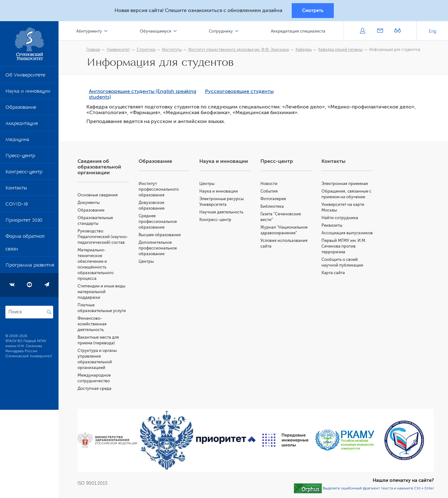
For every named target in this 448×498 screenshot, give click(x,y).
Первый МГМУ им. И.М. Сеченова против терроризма (344, 246)
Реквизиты (332, 225)
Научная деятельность (221, 212)
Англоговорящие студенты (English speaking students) (143, 94)
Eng (432, 31)
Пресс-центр (20, 157)
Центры (146, 261)
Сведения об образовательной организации (99, 167)
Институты (172, 50)
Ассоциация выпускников (347, 233)
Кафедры (304, 50)
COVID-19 (17, 205)
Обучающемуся (156, 31)
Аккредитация (22, 125)
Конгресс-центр (24, 173)
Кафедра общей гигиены (340, 50)
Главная (93, 50)
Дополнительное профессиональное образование (158, 248)
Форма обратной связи (25, 244)
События (269, 191)
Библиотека (272, 206)
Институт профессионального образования (159, 189)
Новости (269, 184)
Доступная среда (94, 388)
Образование (21, 108)
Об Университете (25, 76)
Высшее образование (160, 235)
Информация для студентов (395, 50)
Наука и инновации (28, 92)
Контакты (16, 189)
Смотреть (313, 10)
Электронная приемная (345, 184)
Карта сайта (333, 273)
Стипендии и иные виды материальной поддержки (101, 292)
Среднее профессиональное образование (158, 221)
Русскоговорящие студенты (239, 91)
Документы (89, 203)
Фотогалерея (273, 199)
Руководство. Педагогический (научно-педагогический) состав (103, 237)
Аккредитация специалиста (298, 31)
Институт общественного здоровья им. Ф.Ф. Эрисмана (239, 50)
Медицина (17, 141)
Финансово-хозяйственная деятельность (92, 324)
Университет (118, 50)
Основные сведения (98, 195)
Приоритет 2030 (24, 221)
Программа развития (30, 266)
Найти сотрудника (340, 218)
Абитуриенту (89, 31)
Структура (146, 50)
